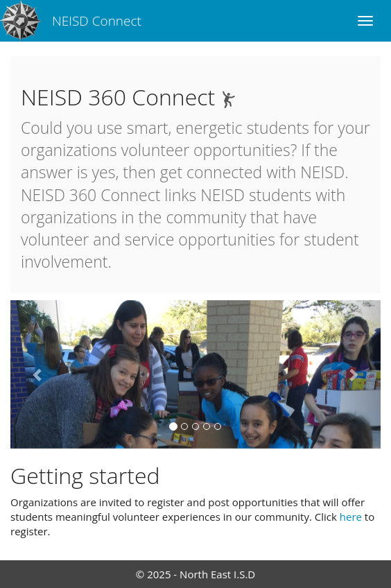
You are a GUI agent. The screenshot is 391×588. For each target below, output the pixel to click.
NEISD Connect (97, 21)
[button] (38, 374)
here (351, 517)
